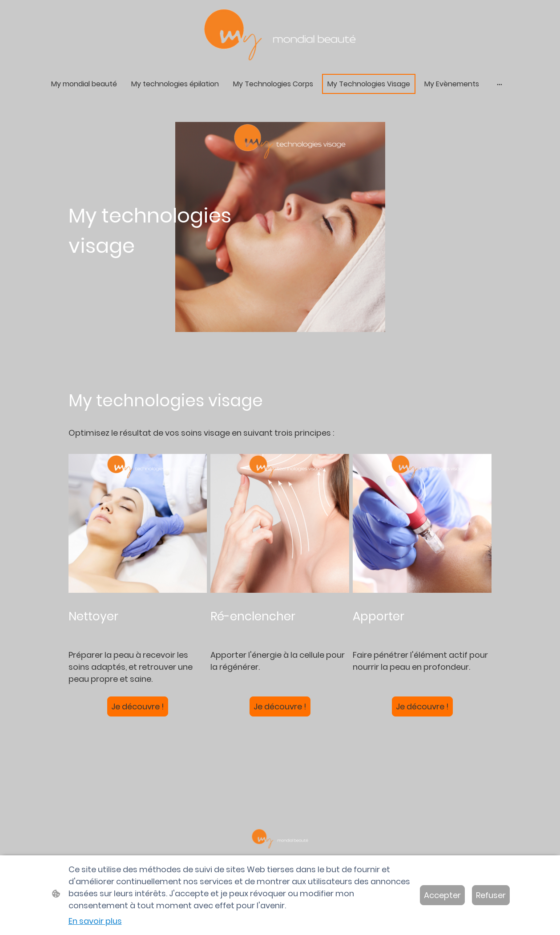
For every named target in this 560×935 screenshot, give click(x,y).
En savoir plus (95, 921)
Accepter (442, 895)
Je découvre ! (138, 706)
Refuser (491, 895)
